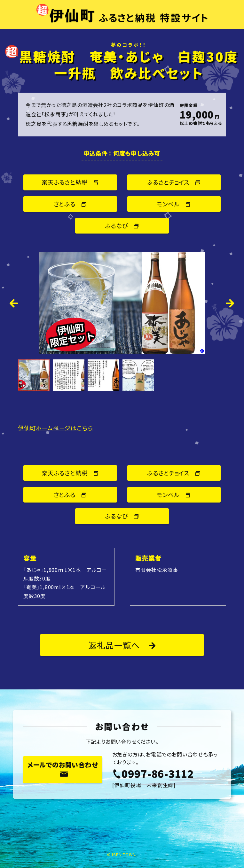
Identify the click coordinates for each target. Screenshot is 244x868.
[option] (122, 303)
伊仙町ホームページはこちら (55, 428)
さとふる (70, 204)
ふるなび (122, 226)
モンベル (174, 204)
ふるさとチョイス (174, 182)
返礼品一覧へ (122, 645)
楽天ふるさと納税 (70, 182)
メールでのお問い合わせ (63, 769)
